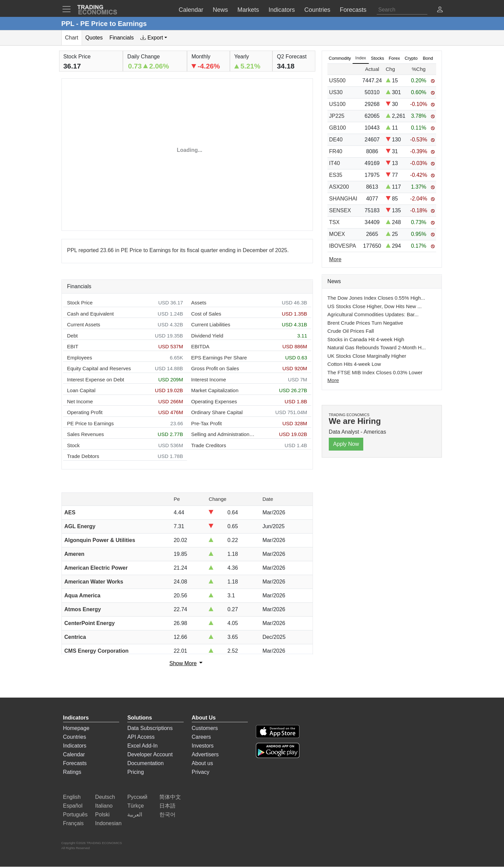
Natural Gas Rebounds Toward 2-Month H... (377, 347)
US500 (337, 80)
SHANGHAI (343, 199)
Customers (205, 728)
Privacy (201, 772)
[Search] (402, 10)
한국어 (167, 815)
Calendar (74, 754)
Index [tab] (361, 58)
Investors (203, 746)
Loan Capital (81, 390)
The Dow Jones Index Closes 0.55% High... (376, 298)
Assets (199, 303)
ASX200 (339, 187)
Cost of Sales (206, 314)
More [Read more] (335, 259)
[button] (440, 10)
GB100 (338, 128)
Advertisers (205, 754)
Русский (137, 797)
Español (73, 806)
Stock (74, 445)
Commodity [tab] (340, 58)
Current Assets (84, 324)
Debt (73, 336)
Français (73, 823)
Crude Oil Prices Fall (351, 331)
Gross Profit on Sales (215, 368)
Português (75, 815)
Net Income (80, 401)
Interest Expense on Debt (96, 380)
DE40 (336, 140)
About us (202, 763)
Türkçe (136, 806)
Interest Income (208, 380)
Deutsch (105, 797)
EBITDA (200, 346)
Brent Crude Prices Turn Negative (365, 323)
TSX (334, 222)
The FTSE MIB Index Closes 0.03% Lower (375, 372)
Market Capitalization (215, 390)
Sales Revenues (86, 434)
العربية (135, 815)
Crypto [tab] (411, 58)
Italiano (104, 806)
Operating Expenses (214, 401)
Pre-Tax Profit (206, 423)
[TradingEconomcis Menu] (69, 9)
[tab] (154, 38)
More (333, 380)
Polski (102, 815)
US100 (337, 104)
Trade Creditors (209, 445)
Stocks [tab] (378, 58)
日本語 (167, 806)
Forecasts (75, 763)
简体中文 (170, 797)
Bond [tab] (428, 58)
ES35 (336, 175)
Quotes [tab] (94, 38)
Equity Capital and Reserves (99, 368)
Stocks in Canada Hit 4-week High (366, 339)
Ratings (72, 772)
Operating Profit (85, 412)
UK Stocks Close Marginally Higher (367, 356)
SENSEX (340, 210)
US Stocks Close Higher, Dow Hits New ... (375, 306)
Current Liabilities (211, 324)
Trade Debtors (83, 456)
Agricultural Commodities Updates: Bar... (373, 314)
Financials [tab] (122, 38)
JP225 (337, 116)
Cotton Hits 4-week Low (354, 364)
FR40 (336, 151)
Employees (80, 358)
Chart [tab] (72, 38)
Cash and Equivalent (90, 314)
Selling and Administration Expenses (223, 434)
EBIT (73, 346)
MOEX (337, 234)
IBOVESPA (343, 246)
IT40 (335, 163)
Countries (75, 737)
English (72, 797)
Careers (201, 737)
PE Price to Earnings (90, 423)
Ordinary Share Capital (217, 412)
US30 (336, 92)
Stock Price (80, 303)
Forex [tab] (394, 58)
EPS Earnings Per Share (219, 358)
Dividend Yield (207, 336)
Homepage (76, 728)
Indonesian (108, 823)
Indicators (75, 746)
